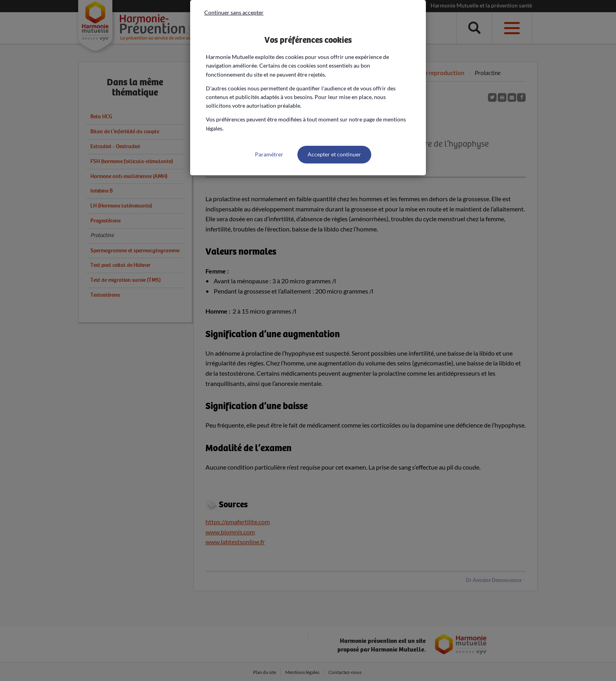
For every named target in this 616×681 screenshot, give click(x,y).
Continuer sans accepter (234, 12)
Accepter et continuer (334, 154)
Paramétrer (269, 154)
